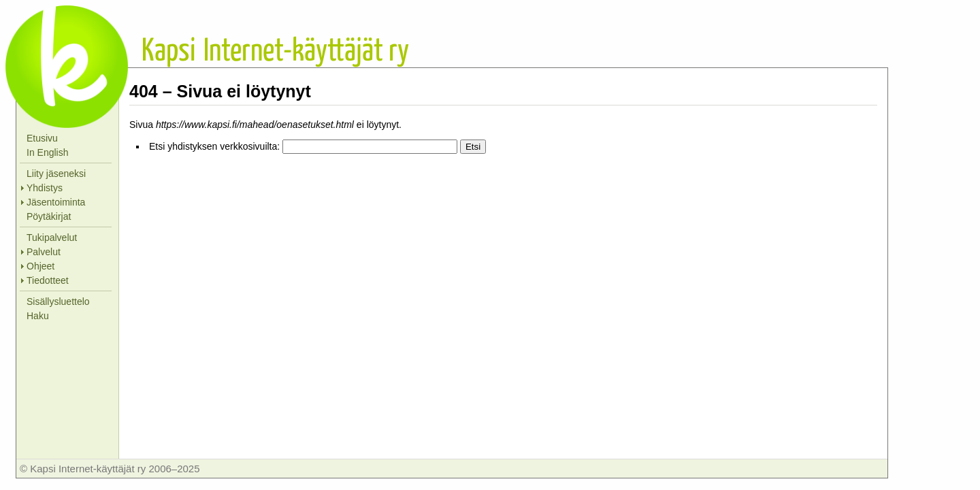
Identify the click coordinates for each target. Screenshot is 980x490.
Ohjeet (40, 266)
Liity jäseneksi (56, 174)
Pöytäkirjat (49, 216)
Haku (38, 316)
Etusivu (42, 138)
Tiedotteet (48, 280)
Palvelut (44, 252)
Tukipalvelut (52, 238)
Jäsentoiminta (56, 202)
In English (47, 152)
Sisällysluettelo (58, 301)
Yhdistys (45, 188)
